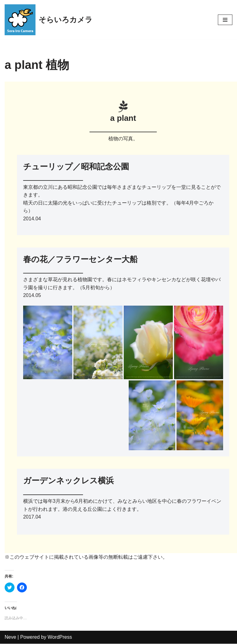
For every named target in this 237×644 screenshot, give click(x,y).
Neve (10, 637)
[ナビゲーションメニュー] (225, 20)
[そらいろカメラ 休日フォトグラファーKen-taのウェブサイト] (49, 20)
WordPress (60, 637)
